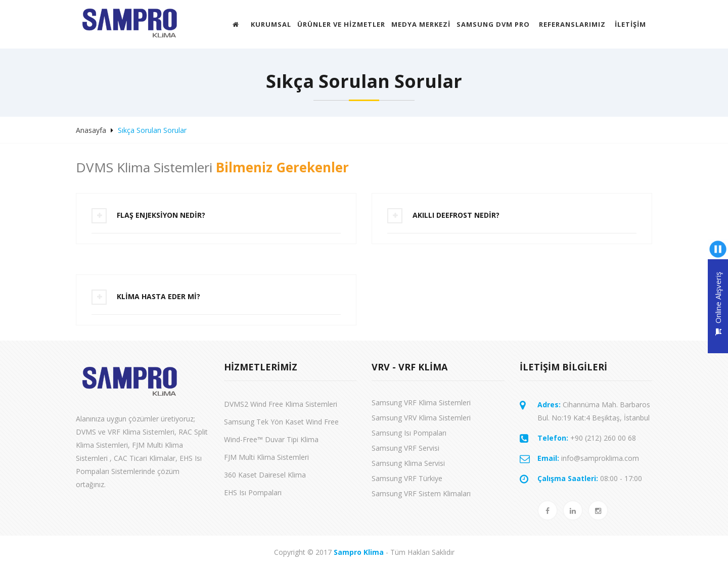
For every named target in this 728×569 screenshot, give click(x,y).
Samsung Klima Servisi (408, 463)
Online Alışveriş (718, 304)
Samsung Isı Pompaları (409, 433)
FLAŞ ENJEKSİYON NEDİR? (161, 215)
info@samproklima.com (588, 458)
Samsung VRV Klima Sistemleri (421, 418)
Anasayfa (91, 130)
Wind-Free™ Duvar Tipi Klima (271, 439)
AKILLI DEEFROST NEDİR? (456, 215)
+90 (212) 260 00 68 (587, 438)
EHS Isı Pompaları (253, 492)
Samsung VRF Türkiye (407, 478)
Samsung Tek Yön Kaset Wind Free (281, 422)
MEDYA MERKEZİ (421, 24)
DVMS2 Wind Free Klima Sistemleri (281, 404)
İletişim (630, 24)
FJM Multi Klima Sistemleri (266, 457)
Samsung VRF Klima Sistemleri (421, 402)
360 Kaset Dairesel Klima (265, 475)
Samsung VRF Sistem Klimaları (421, 493)
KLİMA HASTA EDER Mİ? (158, 296)
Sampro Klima (359, 552)
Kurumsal (271, 24)
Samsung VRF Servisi (405, 448)
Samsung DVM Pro (493, 24)
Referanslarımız (572, 24)
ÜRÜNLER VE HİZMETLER (341, 24)
